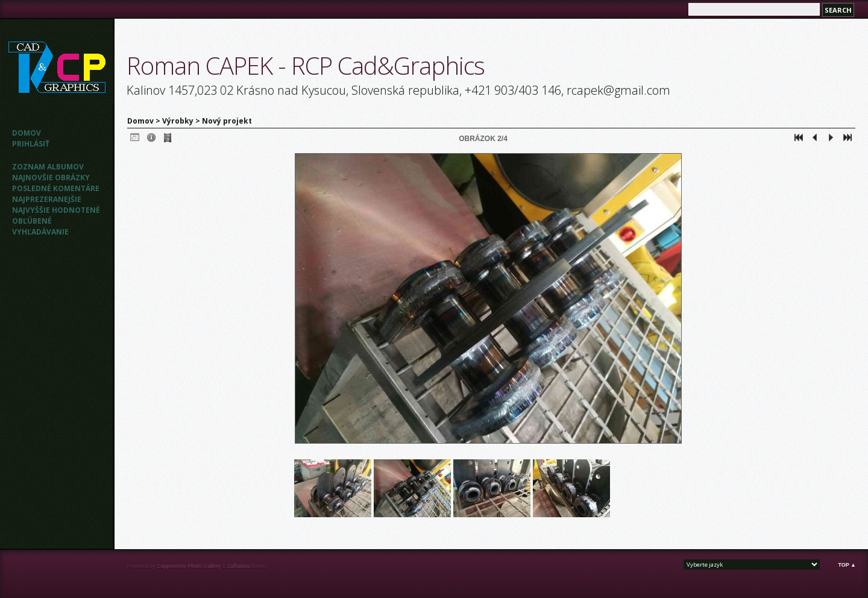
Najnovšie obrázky (51, 178)
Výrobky (178, 121)
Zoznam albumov (48, 167)
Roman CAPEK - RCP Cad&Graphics (306, 65)
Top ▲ (847, 565)
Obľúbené (32, 221)
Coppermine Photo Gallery (189, 566)
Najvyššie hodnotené (56, 210)
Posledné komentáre (56, 188)
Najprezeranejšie (47, 199)
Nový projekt (227, 121)
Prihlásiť (31, 144)
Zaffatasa (238, 566)
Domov (27, 133)
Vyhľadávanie (40, 232)
